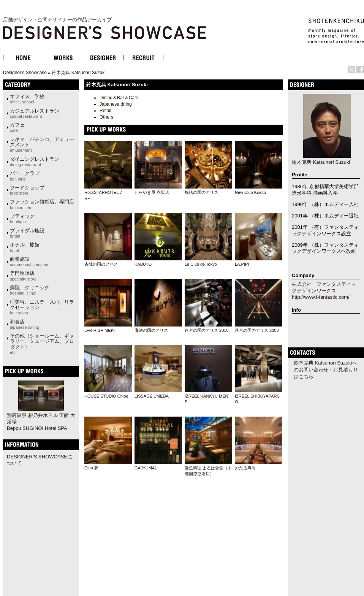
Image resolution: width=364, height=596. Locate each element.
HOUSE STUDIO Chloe (106, 396)
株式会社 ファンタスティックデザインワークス (324, 287)
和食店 (25, 324)
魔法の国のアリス (151, 330)
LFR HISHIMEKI (100, 330)
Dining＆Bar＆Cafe (119, 98)
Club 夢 (91, 468)
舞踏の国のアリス (201, 192)
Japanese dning (116, 104)
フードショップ (27, 190)
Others (106, 117)
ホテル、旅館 (25, 247)
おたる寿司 (245, 468)
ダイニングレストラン (35, 162)
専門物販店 (23, 276)
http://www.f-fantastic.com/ (321, 297)
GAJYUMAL (146, 468)
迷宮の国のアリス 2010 (207, 330)
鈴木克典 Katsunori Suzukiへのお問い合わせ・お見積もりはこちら (326, 370)
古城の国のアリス (101, 264)
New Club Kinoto (250, 192)
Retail (105, 111)
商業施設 (29, 262)
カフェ (17, 127)
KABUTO (143, 264)
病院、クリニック (30, 290)
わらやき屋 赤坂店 (152, 192)
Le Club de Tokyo (201, 264)
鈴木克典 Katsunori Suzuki (78, 73)
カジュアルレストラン (35, 113)
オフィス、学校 (27, 99)
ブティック (22, 219)
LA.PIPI (242, 264)
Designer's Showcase (25, 73)
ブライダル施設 (27, 233)
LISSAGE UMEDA (152, 396)
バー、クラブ (25, 176)
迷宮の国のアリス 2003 (257, 330)
